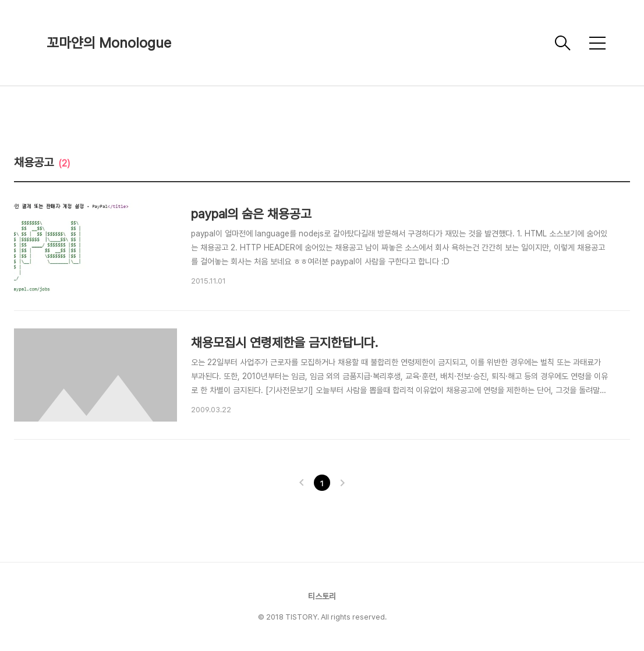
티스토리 (322, 596)
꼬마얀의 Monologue (109, 43)
